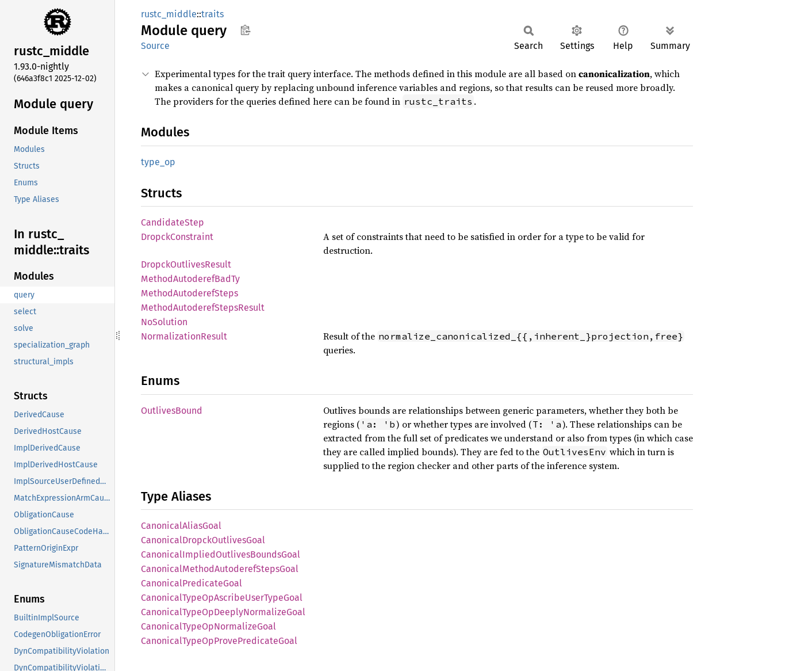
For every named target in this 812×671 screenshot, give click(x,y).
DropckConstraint (177, 237)
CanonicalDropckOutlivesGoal (203, 540)
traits (212, 14)
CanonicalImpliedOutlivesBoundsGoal (221, 554)
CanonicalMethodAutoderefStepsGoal (220, 569)
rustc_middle (169, 14)
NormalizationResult (184, 336)
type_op (158, 162)
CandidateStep (173, 222)
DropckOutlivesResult (186, 264)
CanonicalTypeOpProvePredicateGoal (219, 641)
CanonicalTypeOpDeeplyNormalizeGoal (223, 612)
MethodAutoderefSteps (189, 293)
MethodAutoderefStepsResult (203, 308)
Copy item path (245, 30)
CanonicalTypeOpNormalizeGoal (208, 626)
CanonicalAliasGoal (181, 526)
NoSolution (164, 322)
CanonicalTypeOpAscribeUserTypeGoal (222, 598)
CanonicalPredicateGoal (191, 583)
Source (155, 46)
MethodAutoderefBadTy (190, 279)
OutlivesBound (172, 411)
